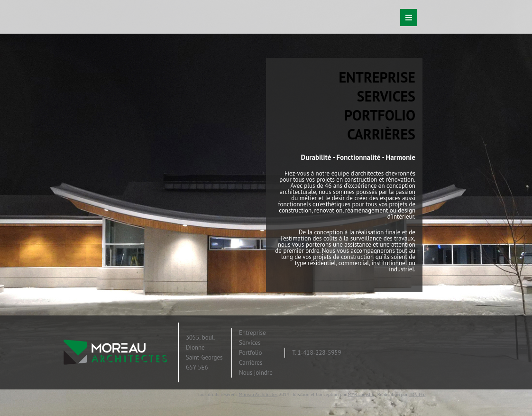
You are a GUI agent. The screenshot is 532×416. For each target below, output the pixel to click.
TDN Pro (417, 394)
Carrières (251, 363)
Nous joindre (256, 373)
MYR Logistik (361, 394)
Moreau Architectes (258, 394)
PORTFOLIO (380, 115)
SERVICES (386, 96)
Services (250, 343)
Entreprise (252, 333)
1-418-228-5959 (319, 353)
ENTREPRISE (377, 77)
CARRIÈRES (381, 134)
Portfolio (250, 353)
